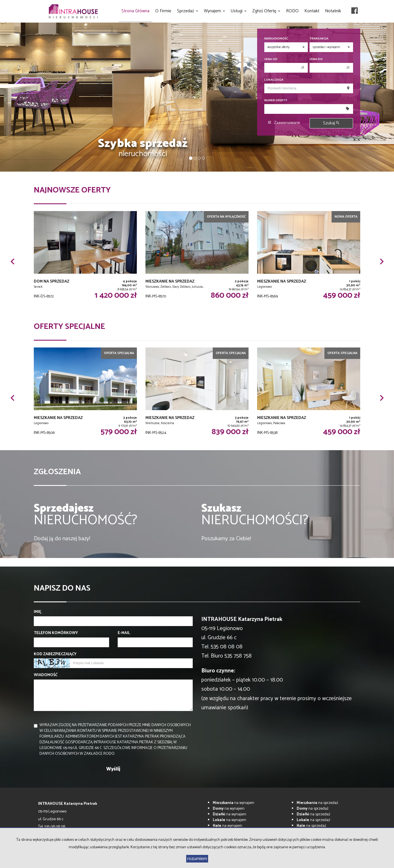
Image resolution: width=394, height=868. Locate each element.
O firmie (163, 11)
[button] (12, 261)
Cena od (271, 59)
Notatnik (333, 11)
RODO (292, 11)
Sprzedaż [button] (188, 11)
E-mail (124, 633)
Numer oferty (276, 101)
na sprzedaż (317, 803)
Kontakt (312, 11)
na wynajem (234, 803)
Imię (38, 612)
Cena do (316, 59)
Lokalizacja (274, 80)
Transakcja (319, 39)
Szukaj (331, 123)
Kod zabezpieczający (55, 654)
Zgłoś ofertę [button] (266, 11)
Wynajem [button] (214, 11)
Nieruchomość (276, 39)
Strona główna (135, 11)
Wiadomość (46, 675)
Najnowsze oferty (72, 190)
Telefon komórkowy (56, 633)
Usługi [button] (239, 11)
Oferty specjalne (69, 327)
